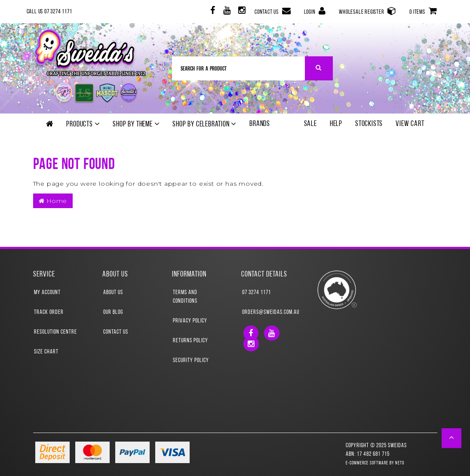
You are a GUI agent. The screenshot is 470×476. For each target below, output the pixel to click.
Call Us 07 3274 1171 (49, 12)
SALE (310, 124)
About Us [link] (113, 293)
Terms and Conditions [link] (185, 297)
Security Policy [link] (191, 361)
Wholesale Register (368, 11)
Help (336, 124)
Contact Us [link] (116, 332)
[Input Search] (239, 68)
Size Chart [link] (46, 352)
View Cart (410, 124)
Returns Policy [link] (190, 341)
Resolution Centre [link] (55, 332)
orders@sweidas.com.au (270, 312)
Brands (260, 124)
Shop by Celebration (204, 124)
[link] (212, 12)
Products (83, 124)
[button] (452, 438)
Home (53, 201)
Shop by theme (136, 124)
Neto (400, 463)
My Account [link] (47, 293)
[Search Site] (319, 68)
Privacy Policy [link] (190, 321)
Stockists (369, 124)
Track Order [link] (49, 312)
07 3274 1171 (257, 293)
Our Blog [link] (113, 312)
